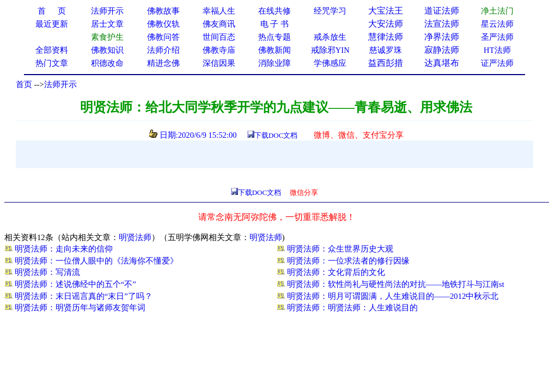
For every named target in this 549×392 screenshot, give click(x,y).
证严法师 (497, 63)
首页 (24, 84)
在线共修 (274, 11)
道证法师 (442, 11)
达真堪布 (442, 63)
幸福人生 (219, 11)
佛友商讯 (219, 24)
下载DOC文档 (276, 135)
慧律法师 (386, 37)
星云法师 (497, 24)
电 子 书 (274, 24)
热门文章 (52, 63)
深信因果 (219, 63)
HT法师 (497, 50)
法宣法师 (442, 24)
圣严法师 (497, 37)
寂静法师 (442, 50)
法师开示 (60, 84)
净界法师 (442, 37)
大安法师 (386, 24)
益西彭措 (386, 63)
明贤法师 (135, 237)
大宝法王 (386, 11)
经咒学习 (330, 11)
